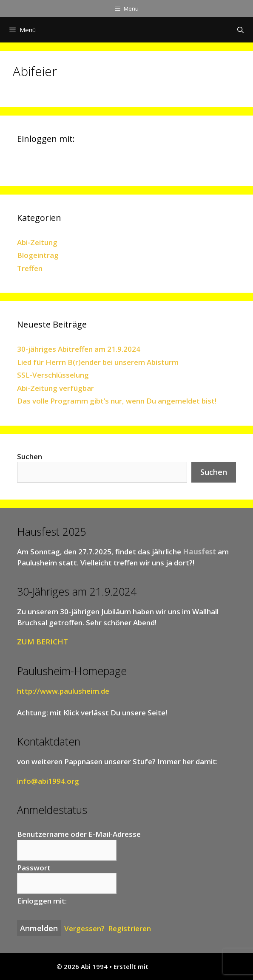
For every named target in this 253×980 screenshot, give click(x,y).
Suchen (30, 456)
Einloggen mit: (42, 901)
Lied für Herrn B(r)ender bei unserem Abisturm (98, 362)
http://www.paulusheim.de (63, 691)
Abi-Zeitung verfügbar (55, 388)
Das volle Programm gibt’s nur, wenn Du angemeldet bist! (117, 401)
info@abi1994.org (48, 781)
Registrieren (129, 928)
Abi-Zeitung (37, 242)
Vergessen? (84, 928)
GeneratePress (173, 966)
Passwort (34, 868)
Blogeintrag (38, 255)
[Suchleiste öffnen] (240, 30)
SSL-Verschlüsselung (53, 375)
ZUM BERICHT (43, 642)
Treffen (30, 268)
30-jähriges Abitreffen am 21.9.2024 (79, 349)
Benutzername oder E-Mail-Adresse (79, 834)
